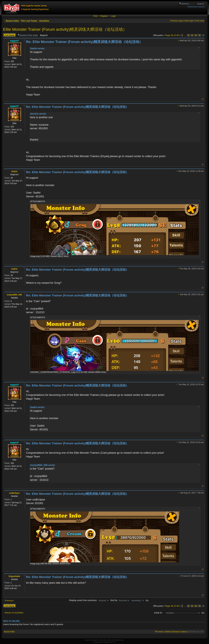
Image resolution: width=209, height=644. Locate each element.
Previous (9, 600)
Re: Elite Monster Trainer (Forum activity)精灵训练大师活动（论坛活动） (84, 42)
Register (104, 16)
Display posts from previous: (89, 600)
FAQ (95, 16)
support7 (14, 41)
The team (159, 632)
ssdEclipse (14, 493)
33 (192, 35)
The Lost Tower (29, 21)
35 (199, 35)
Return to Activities (14, 613)
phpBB (95, 640)
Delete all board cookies (176, 632)
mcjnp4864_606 (14, 295)
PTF (114, 642)
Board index (12, 21)
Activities (44, 21)
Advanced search (196, 7)
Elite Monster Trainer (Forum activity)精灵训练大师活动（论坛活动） (65, 29)
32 (188, 35)
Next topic (189, 21)
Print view (200, 21)
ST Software (106, 642)
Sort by (120, 600)
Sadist (14, 171)
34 (196, 35)
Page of (172, 35)
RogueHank (14, 576)
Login (113, 16)
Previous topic (177, 21)
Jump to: (158, 613)
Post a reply (9, 35)
